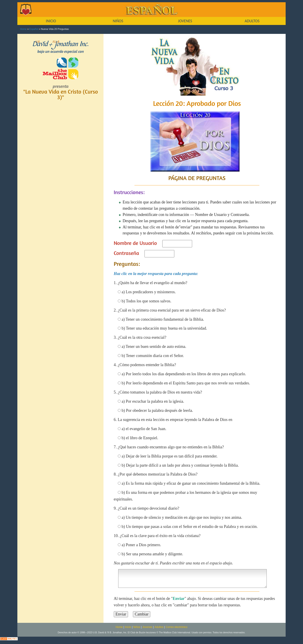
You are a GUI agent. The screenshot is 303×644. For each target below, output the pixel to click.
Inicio (128, 627)
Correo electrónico (177, 627)
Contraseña (126, 253)
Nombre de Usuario (135, 243)
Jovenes (147, 627)
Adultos (159, 627)
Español (34, 29)
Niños (137, 627)
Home (23, 29)
